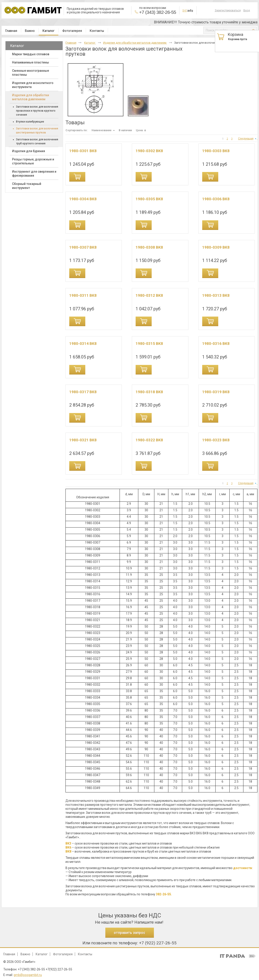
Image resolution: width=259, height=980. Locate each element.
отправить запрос (129, 933)
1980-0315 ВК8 (149, 344)
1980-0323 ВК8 (216, 440)
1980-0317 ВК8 (83, 392)
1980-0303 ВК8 (216, 151)
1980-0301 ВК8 (83, 151)
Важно (25, 954)
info (190, 11)
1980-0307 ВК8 (83, 247)
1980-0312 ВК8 (149, 295)
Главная (71, 43)
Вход (247, 10)
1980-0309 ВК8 (216, 247)
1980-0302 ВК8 (149, 151)
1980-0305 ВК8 (149, 199)
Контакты (85, 954)
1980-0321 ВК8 (83, 440)
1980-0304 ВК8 (83, 199)
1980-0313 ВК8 (216, 295)
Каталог (49, 31)
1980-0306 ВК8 (216, 199)
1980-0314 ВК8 (83, 344)
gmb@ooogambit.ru (28, 975)
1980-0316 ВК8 (216, 344)
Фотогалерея (63, 954)
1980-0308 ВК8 (149, 247)
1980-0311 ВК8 (83, 295)
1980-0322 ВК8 (149, 440)
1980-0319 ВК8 (216, 392)
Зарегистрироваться (228, 10)
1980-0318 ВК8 (149, 392)
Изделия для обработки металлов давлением (135, 43)
